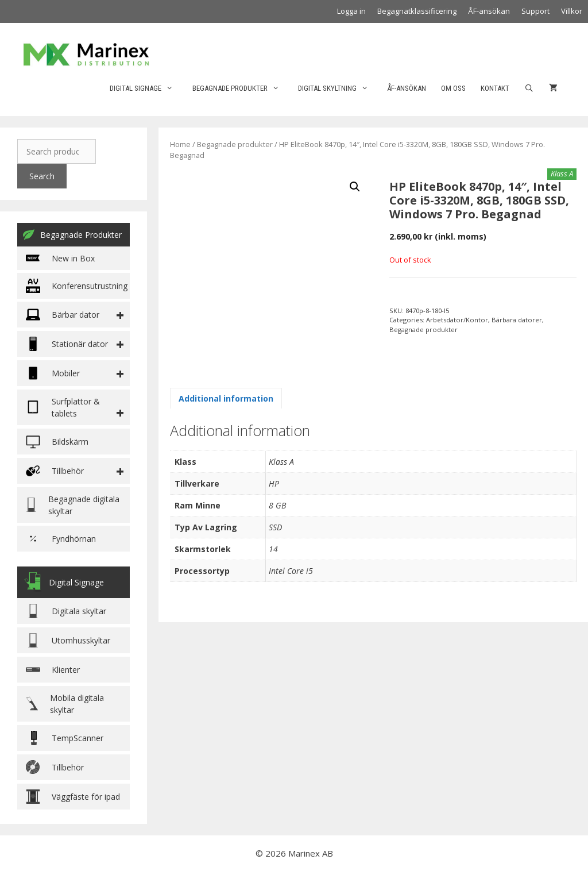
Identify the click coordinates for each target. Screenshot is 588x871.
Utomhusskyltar (68, 640)
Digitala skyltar (66, 611)
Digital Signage (147, 88)
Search (42, 176)
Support (535, 11)
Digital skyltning (339, 88)
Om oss (453, 88)
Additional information (226, 398)
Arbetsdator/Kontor (457, 320)
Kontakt (495, 88)
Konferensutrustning (77, 286)
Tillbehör (55, 767)
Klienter (53, 670)
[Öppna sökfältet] (529, 88)
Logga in (351, 11)
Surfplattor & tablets (63, 407)
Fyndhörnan (61, 539)
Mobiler (53, 373)
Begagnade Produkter (72, 234)
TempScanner (65, 738)
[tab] (226, 398)
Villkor (572, 11)
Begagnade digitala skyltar (73, 505)
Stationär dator (67, 344)
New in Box (60, 258)
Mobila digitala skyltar (65, 704)
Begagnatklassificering (417, 11)
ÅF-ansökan (489, 11)
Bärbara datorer (517, 320)
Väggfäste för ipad (73, 797)
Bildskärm (57, 442)
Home (180, 144)
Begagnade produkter (241, 88)
